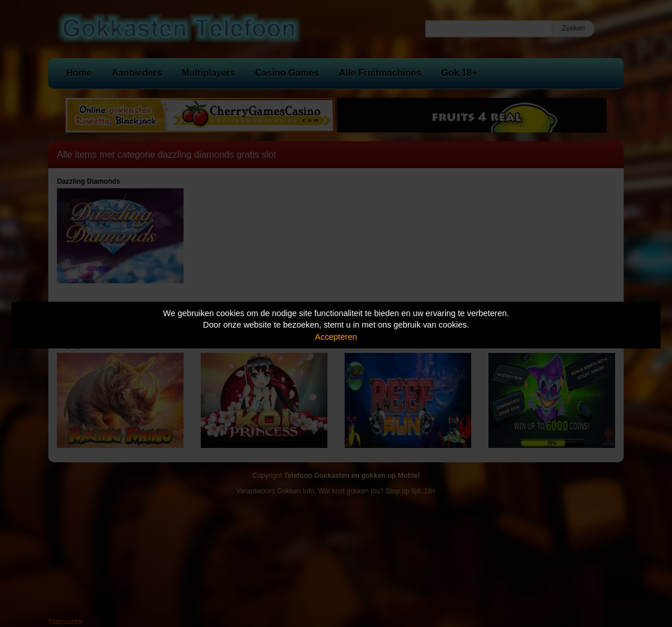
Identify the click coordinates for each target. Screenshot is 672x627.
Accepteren (336, 337)
